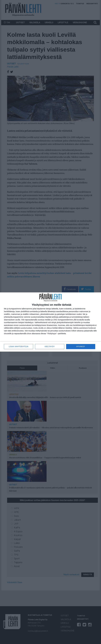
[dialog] (50, 322)
